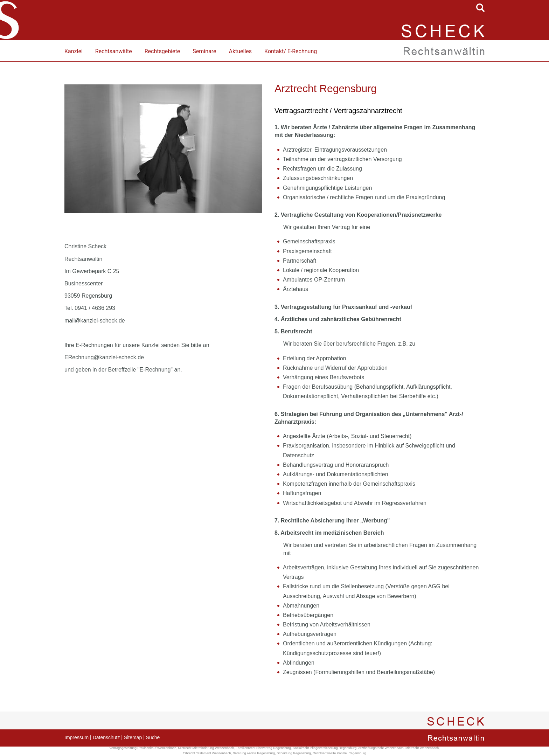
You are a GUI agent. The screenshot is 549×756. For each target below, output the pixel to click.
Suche (153, 737)
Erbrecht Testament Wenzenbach (207, 753)
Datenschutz (106, 737)
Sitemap (133, 737)
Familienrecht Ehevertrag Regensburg (263, 748)
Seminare (204, 51)
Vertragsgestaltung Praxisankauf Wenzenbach (143, 748)
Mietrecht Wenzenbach (422, 748)
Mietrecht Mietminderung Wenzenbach (206, 748)
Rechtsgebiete (162, 51)
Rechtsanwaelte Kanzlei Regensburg (339, 753)
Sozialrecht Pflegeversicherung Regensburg (325, 748)
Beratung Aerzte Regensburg (254, 753)
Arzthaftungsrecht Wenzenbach (381, 748)
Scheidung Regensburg (294, 753)
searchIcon (480, 8)
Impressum (77, 737)
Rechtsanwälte (114, 51)
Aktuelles (240, 51)
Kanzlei (74, 51)
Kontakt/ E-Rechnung (291, 51)
